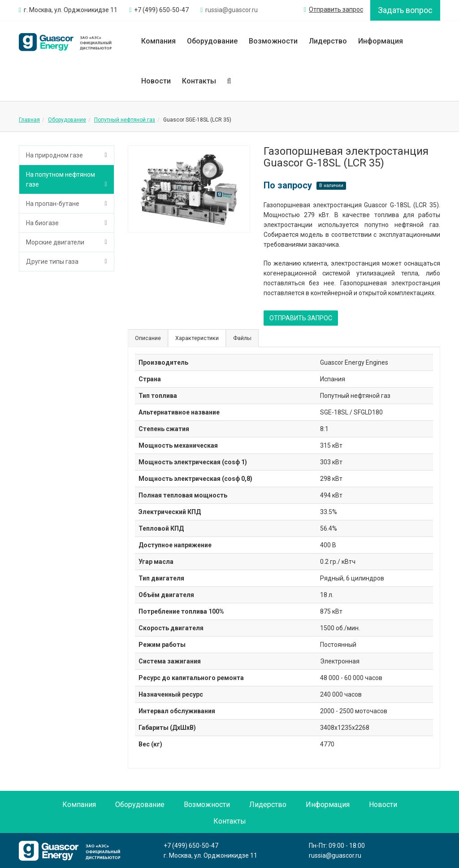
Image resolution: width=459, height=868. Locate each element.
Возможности (273, 41)
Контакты (199, 81)
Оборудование (212, 41)
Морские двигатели (55, 242)
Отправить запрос (333, 9)
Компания (158, 41)
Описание (148, 338)
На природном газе (54, 155)
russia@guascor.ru (335, 855)
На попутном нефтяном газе (61, 179)
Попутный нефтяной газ (125, 120)
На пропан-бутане (53, 204)
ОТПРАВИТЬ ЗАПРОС (301, 318)
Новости (156, 81)
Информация (381, 41)
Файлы (242, 338)
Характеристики (197, 338)
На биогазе (42, 223)
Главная (29, 120)
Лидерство (328, 41)
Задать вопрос (405, 10)
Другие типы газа (52, 262)
